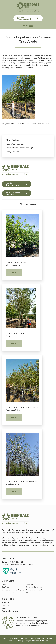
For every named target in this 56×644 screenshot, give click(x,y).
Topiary (5, 608)
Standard (5, 602)
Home (4, 584)
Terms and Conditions (34, 587)
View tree (14, 272)
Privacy (20, 641)
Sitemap (29, 593)
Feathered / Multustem (11, 611)
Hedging (5, 605)
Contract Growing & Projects (13, 590)
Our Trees (6, 587)
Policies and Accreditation (36, 590)
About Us (29, 584)
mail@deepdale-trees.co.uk (23, 564)
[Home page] (28, 7)
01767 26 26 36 (17, 562)
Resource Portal (8, 593)
